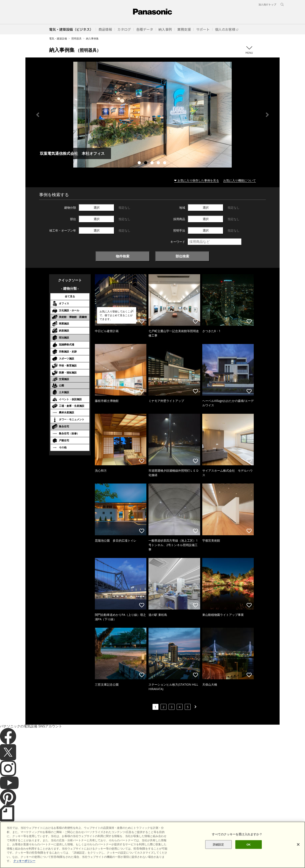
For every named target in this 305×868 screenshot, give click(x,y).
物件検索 (123, 256)
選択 (97, 208)
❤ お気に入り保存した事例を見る (197, 180)
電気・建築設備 (58, 38)
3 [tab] (152, 163)
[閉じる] (298, 844)
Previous (38, 115)
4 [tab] (159, 163)
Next (267, 115)
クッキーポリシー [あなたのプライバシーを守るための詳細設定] (24, 861)
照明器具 (76, 38)
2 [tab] (146, 163)
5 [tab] (165, 163)
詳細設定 (218, 844)
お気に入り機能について (240, 180)
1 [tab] (140, 163)
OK (249, 844)
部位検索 (182, 256)
